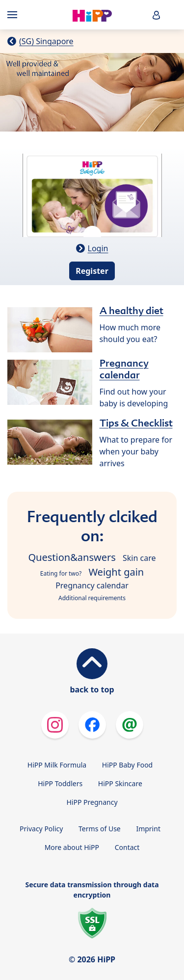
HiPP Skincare (120, 783)
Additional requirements (92, 598)
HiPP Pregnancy (92, 802)
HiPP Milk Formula (57, 765)
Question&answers (72, 557)
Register (92, 271)
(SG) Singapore (46, 41)
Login (98, 248)
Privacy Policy (41, 829)
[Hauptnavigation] (14, 15)
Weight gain (116, 572)
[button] (157, 15)
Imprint (148, 829)
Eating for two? (61, 573)
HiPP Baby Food (127, 765)
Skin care (139, 558)
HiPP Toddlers (60, 783)
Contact (127, 847)
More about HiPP (72, 847)
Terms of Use (100, 829)
